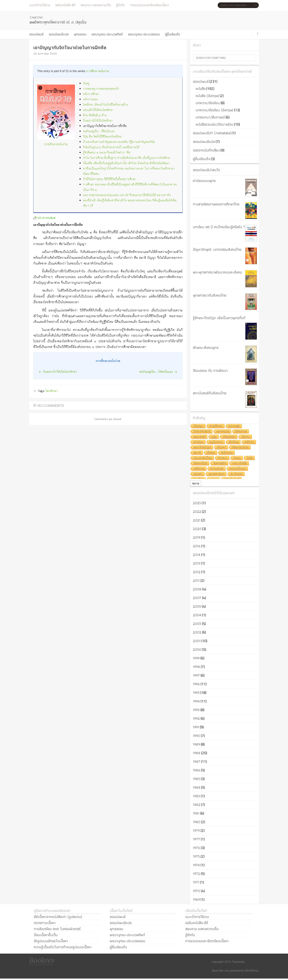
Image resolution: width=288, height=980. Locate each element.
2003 (197, 624)
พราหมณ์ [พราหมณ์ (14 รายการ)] (223, 431)
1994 (196, 701)
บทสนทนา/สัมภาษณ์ (210, 117)
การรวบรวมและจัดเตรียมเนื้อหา (149, 5)
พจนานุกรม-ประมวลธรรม (144, 34)
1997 (196, 675)
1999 (196, 658)
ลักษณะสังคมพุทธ (206, 348)
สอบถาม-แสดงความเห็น (96, 5)
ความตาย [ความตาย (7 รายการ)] (217, 469)
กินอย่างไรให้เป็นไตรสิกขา (98, 121)
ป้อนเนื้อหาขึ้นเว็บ (46, 935)
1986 (197, 770)
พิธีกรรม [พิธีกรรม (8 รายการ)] (227, 453)
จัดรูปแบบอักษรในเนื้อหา (51, 941)
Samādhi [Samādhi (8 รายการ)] (220, 463)
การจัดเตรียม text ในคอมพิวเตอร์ (57, 929)
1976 (196, 848)
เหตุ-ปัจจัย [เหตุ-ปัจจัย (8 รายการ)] (240, 463)
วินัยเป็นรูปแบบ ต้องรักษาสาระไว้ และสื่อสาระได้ (111, 147)
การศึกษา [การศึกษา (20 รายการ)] (216, 426)
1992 (196, 718)
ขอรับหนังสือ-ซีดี (65, 5)
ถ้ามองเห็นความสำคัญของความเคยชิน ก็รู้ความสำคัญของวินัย (119, 142)
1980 (197, 822)
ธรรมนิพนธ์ (36, 34)
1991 (196, 727)
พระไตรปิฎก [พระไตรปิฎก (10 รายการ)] (202, 447)
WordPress (252, 970)
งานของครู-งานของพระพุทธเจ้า (101, 89)
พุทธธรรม (80, 34)
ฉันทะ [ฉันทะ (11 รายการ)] (246, 437)
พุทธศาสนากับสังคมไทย (210, 295)
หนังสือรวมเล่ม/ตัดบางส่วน (214, 124)
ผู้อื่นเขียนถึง (172, 34)
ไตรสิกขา (52, 391)
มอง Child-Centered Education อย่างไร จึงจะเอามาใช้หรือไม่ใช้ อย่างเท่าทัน (127, 195)
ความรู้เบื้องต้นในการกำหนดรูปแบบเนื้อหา (63, 947)
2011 (196, 581)
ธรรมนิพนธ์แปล (59, 34)
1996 (196, 684)
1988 (197, 753)
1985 (196, 779)
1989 (196, 744)
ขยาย (196, 483)
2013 (197, 563)
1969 (196, 899)
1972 (196, 874)
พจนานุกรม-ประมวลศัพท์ (107, 34)
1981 (196, 813)
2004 (197, 615)
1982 (197, 805)
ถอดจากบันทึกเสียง (206, 150)
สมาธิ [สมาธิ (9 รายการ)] (197, 453)
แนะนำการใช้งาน (40, 5)
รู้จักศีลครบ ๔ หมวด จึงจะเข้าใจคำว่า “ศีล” (107, 153)
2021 (197, 520)
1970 (197, 891)
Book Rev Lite (220, 970)
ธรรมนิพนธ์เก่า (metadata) (212, 133)
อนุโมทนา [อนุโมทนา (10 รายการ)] (216, 442)
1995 (196, 693)
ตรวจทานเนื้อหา (45, 923)
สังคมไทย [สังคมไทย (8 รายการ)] (200, 463)
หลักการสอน (90, 100)
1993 (196, 710)
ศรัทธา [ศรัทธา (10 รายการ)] (249, 442)
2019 (197, 537)
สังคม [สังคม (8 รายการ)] (211, 453)
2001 (197, 641)
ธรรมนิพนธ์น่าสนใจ (206, 170)
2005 (197, 606)
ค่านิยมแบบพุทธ (204, 181)
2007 (197, 598)
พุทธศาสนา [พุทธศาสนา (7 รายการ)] (217, 474)
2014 (197, 555)
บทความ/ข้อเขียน (208, 103)
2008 (197, 589)
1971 (196, 882)
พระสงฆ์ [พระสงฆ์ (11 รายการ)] (199, 437)
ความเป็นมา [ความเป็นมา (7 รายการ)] (238, 469)
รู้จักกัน (120, 5)
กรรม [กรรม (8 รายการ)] (237, 458)
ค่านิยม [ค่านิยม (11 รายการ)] (199, 442)
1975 (196, 856)
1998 (196, 667)
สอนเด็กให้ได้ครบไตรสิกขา (98, 110)
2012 (197, 572)
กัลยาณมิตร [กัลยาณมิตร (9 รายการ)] (240, 447)
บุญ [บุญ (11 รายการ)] (214, 437)
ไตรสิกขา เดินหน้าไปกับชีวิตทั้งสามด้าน (106, 105)
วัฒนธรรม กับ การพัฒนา (210, 371)
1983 (196, 796)
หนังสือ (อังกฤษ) (207, 96)
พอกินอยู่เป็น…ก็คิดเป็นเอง (99, 131)
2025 (197, 503)
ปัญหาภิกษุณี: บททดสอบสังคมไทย (217, 249)
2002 (197, 632)
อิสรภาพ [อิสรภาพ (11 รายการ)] (241, 431)
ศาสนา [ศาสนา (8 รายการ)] (223, 458)
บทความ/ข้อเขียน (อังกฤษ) (214, 110)
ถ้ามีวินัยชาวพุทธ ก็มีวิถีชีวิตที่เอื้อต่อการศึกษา (110, 179)
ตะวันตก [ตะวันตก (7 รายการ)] (237, 474)
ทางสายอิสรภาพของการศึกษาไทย (216, 204)
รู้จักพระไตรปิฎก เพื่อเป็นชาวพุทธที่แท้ (219, 318)
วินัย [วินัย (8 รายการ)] (250, 458)
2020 (197, 529)
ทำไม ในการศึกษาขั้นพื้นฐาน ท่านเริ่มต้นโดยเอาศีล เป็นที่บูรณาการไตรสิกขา (127, 158)
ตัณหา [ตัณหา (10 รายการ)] (222, 447)
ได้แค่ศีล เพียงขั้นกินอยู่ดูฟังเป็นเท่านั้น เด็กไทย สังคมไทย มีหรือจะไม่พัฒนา (126, 163)
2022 (197, 512)
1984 (197, 787)
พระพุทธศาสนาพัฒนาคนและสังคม (217, 272)
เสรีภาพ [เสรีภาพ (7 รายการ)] (199, 469)
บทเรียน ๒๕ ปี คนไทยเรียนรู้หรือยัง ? (219, 227)
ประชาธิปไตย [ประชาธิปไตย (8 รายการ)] (203, 458)
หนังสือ (201, 89)
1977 (196, 839)
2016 (197, 546)
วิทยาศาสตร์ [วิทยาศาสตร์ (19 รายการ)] (202, 431)
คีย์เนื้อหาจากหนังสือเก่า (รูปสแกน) (58, 917)
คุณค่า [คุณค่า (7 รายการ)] (198, 474)
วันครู (86, 84)
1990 (196, 736)
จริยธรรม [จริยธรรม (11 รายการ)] (229, 437)
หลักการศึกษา (91, 94)
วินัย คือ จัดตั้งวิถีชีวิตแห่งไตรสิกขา (103, 137)
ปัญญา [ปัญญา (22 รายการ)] (199, 426)
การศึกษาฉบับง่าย (98, 71)
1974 (196, 865)
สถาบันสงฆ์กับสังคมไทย (210, 393)
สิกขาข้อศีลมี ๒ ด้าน (95, 115)
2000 (197, 649)
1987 (197, 762)
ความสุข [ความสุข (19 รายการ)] (234, 426)
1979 (196, 831)
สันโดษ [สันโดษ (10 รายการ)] (234, 442)
